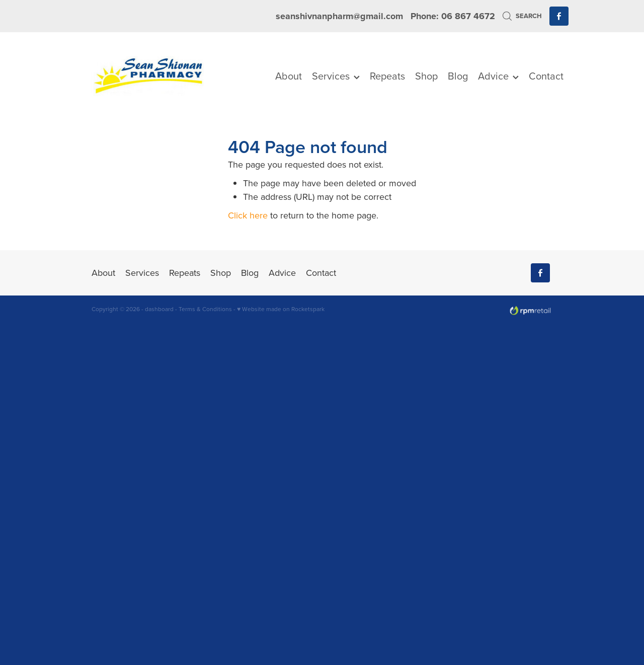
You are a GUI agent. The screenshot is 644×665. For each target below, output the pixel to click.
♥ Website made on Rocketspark (281, 309)
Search (522, 16)
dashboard (159, 309)
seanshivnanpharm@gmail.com (339, 16)
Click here (248, 215)
